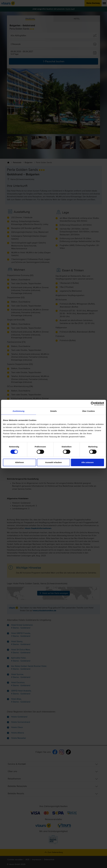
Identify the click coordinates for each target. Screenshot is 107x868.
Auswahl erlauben (53, 462)
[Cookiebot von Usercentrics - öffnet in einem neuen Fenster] (93, 404)
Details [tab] (53, 411)
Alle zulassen (88, 462)
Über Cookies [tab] (89, 411)
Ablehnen (20, 462)
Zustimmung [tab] (19, 411)
